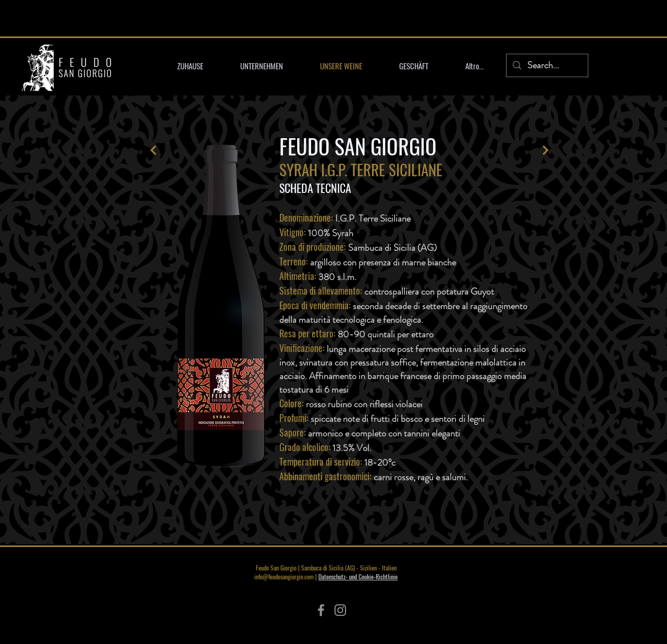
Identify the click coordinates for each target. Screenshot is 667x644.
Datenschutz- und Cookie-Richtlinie (358, 576)
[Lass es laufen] (153, 150)
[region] (223, 306)
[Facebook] (321, 610)
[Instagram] (340, 610)
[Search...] (547, 65)
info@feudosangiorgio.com (284, 576)
